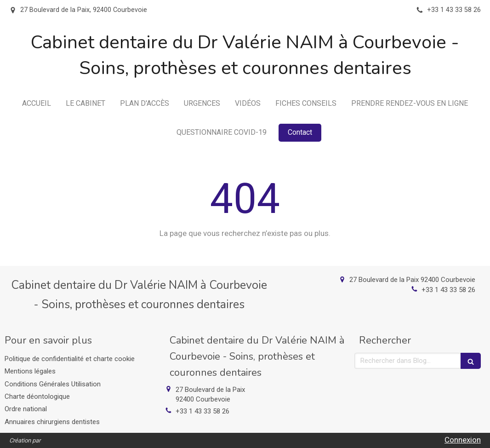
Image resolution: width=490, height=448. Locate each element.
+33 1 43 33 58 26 (448, 290)
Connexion (463, 440)
